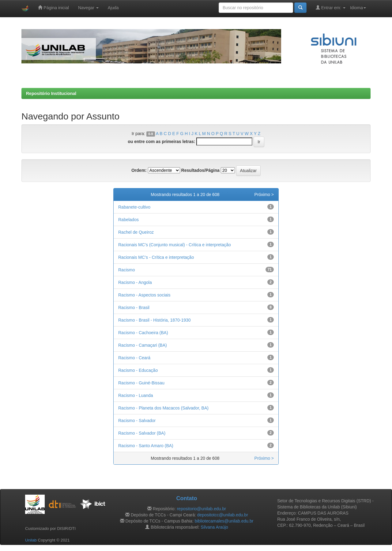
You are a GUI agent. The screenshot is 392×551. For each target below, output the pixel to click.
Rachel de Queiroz (136, 232)
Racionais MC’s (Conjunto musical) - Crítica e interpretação (175, 245)
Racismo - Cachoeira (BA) (143, 333)
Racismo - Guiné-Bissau (141, 383)
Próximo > (264, 194)
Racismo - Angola (135, 282)
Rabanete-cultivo (134, 207)
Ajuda (113, 8)
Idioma (358, 8)
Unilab (31, 540)
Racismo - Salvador (137, 421)
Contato (187, 498)
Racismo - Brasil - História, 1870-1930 (155, 320)
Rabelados (128, 220)
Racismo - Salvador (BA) (142, 433)
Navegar (88, 8)
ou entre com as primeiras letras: (161, 142)
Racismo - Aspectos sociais (144, 295)
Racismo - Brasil (134, 308)
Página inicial (53, 8)
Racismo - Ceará (134, 358)
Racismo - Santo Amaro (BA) (146, 446)
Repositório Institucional (51, 93)
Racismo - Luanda (136, 395)
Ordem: (139, 170)
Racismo (126, 270)
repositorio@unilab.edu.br (201, 509)
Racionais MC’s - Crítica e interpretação (156, 257)
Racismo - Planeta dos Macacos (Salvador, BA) (163, 408)
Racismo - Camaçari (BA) (143, 345)
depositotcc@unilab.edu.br (223, 515)
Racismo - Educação (138, 370)
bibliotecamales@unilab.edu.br (224, 521)
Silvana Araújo (214, 527)
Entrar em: (331, 8)
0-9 (151, 134)
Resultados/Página (200, 170)
